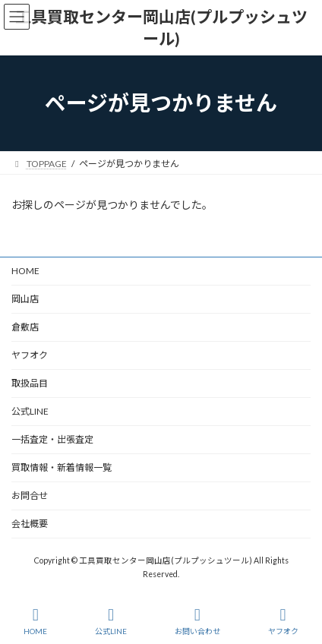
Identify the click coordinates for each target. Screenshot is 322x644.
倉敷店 (30, 327)
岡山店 (25, 299)
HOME (25, 271)
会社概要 (30, 524)
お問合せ (30, 496)
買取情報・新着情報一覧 (62, 467)
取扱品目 (30, 383)
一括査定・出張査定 (52, 439)
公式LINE (30, 411)
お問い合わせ (197, 621)
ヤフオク (30, 355)
